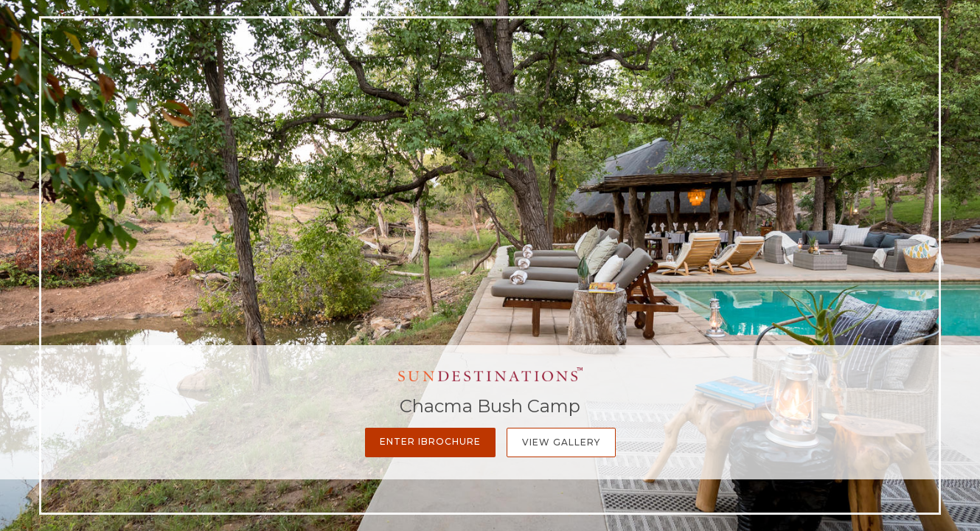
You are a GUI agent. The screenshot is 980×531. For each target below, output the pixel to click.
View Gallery (561, 442)
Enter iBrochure (430, 441)
